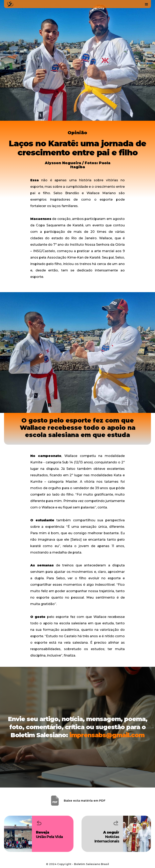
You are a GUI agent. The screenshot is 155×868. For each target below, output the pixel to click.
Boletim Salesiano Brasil (92, 864)
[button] (147, 4)
